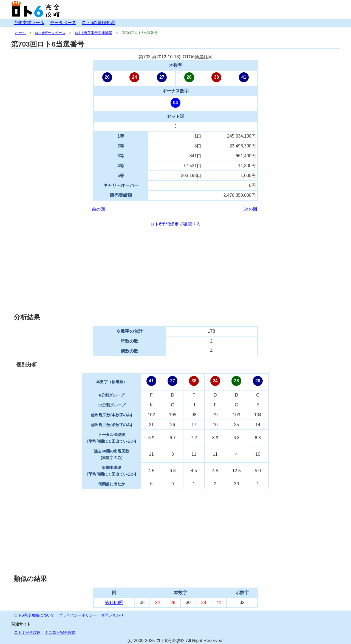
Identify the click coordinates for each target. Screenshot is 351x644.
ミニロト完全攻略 (60, 632)
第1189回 (114, 602)
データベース (63, 23)
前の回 (98, 209)
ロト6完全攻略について (34, 615)
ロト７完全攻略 (27, 632)
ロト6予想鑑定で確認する (176, 224)
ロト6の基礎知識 (98, 23)
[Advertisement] (175, 270)
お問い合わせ (112, 615)
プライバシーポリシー (78, 615)
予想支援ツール (29, 23)
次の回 (251, 209)
